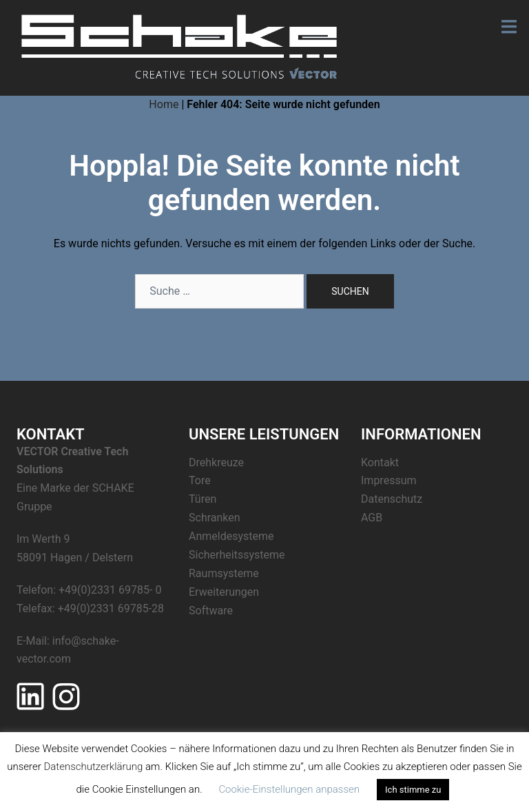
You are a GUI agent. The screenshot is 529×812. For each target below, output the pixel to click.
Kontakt (380, 462)
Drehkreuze (216, 462)
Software (211, 611)
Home (164, 104)
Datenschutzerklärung (93, 767)
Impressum (389, 480)
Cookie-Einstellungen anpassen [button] (289, 789)
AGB (372, 518)
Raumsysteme (224, 573)
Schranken (215, 518)
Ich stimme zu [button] (413, 790)
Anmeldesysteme (231, 536)
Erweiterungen (224, 592)
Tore (200, 480)
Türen (203, 499)
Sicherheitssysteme (237, 555)
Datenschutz (392, 499)
